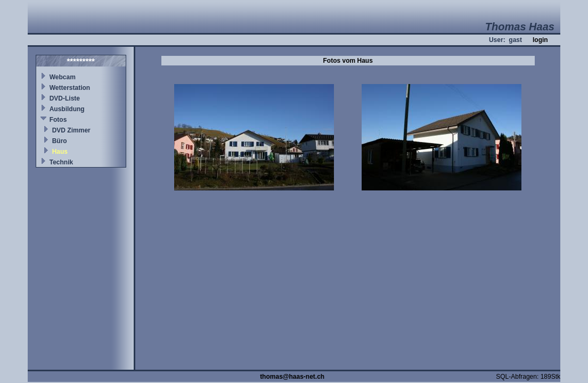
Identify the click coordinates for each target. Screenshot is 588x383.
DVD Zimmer (71, 130)
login (540, 40)
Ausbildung (67, 109)
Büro (60, 141)
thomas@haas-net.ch (292, 377)
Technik (61, 162)
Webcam (63, 77)
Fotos (58, 120)
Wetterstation (70, 88)
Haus (60, 152)
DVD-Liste (65, 98)
